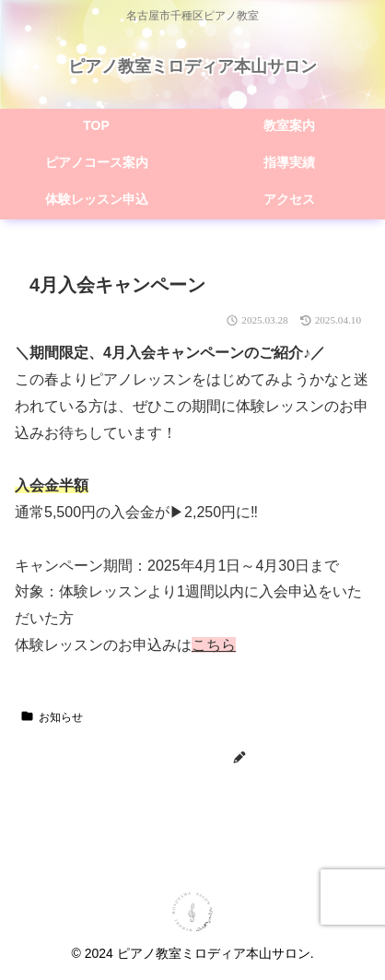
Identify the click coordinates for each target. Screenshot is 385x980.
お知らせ (52, 717)
